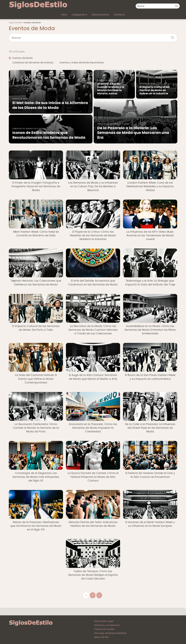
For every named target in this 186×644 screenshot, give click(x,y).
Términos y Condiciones (107, 625)
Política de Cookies (104, 629)
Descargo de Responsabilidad (110, 633)
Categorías (78, 15)
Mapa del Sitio (102, 637)
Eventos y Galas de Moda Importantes (80, 63)
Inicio (64, 15)
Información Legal (104, 621)
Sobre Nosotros (100, 15)
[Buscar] (176, 6)
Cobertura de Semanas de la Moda (31, 63)
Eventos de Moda (21, 58)
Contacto (119, 15)
